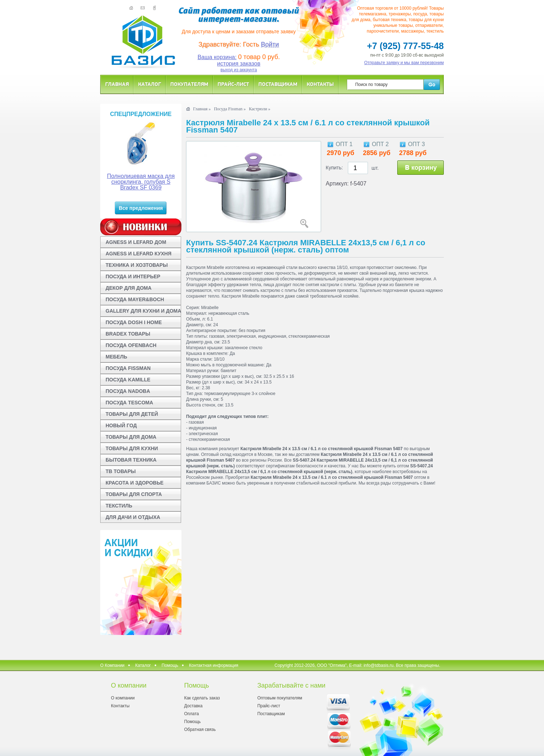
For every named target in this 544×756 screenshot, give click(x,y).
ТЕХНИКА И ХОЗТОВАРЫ (137, 265)
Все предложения (141, 208)
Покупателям (189, 84)
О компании (123, 698)
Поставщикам (278, 84)
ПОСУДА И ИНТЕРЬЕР (133, 276)
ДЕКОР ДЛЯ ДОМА (128, 288)
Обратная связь (200, 729)
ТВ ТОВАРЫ (121, 471)
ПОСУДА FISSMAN (128, 368)
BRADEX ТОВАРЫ (128, 334)
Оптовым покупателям (280, 698)
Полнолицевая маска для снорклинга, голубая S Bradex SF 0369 (141, 182)
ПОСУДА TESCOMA (129, 403)
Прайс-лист (233, 84)
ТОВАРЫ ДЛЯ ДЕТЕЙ (132, 414)
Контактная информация (214, 665)
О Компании (112, 665)
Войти (270, 44)
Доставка (193, 706)
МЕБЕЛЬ (116, 357)
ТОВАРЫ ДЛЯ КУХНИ (132, 448)
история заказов (239, 64)
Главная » (202, 109)
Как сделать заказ (202, 698)
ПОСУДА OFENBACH (131, 345)
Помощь (170, 665)
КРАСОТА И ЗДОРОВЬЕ (135, 483)
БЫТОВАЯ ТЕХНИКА (131, 460)
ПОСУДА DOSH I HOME (134, 322)
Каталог (150, 84)
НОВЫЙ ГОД (121, 425)
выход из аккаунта (239, 70)
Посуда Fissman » (230, 109)
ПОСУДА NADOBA (128, 391)
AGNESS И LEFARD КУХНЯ (139, 254)
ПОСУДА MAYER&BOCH (135, 299)
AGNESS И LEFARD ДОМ (136, 242)
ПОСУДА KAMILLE (128, 380)
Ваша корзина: (217, 57)
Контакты (320, 84)
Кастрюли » (259, 109)
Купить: (334, 168)
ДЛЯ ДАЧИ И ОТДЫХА (133, 517)
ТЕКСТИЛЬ (119, 506)
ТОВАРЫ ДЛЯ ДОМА (131, 437)
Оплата (191, 714)
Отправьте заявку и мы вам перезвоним (404, 63)
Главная (117, 84)
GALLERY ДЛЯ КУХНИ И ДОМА (143, 311)
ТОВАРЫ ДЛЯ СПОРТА (134, 494)
